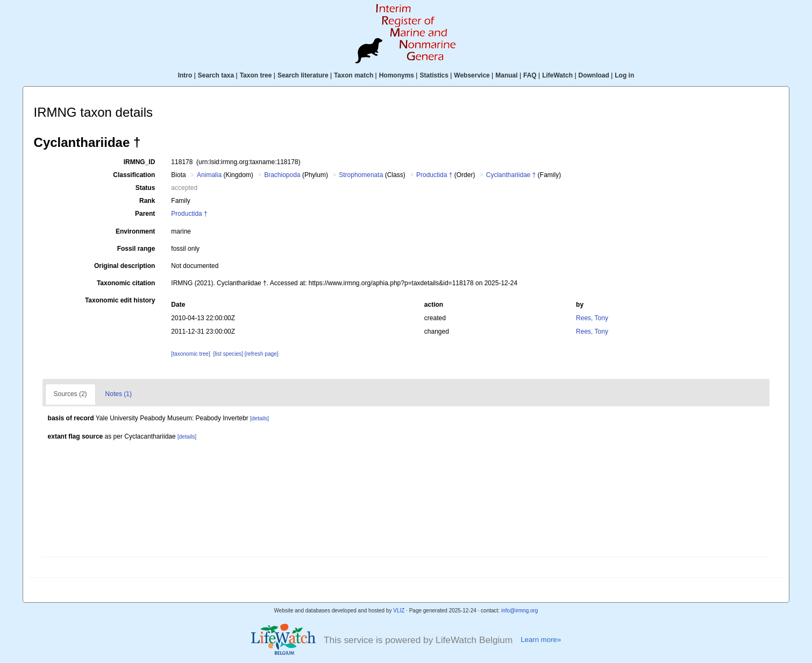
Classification (134, 175)
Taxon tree (256, 75)
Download (594, 75)
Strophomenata (361, 175)
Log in (624, 75)
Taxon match (354, 75)
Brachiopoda (282, 175)
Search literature (303, 75)
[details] (259, 418)
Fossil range (136, 249)
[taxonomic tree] (190, 354)
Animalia (209, 175)
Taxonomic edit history (120, 300)
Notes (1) (119, 394)
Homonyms (397, 75)
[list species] (228, 354)
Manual (506, 75)
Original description (124, 266)
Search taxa (216, 75)
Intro (185, 75)
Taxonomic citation (126, 283)
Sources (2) (70, 394)
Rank (147, 201)
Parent (145, 214)
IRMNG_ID (140, 162)
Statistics (434, 75)
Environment (135, 231)
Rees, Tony (592, 318)
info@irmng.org (520, 611)
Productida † (434, 175)
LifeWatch (557, 75)
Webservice (472, 75)
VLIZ (399, 611)
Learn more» (541, 640)
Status (145, 188)
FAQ (530, 75)
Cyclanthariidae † (511, 175)
